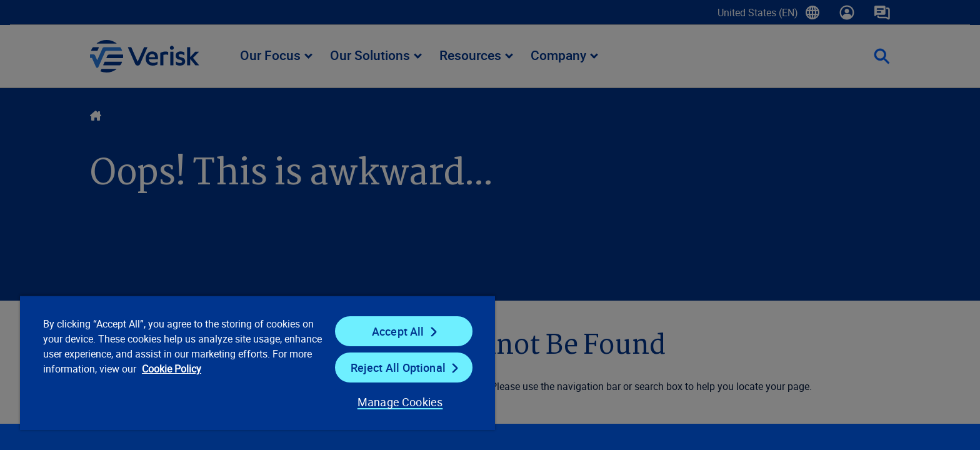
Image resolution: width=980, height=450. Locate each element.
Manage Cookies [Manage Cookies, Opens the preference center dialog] (400, 402)
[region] (257, 362)
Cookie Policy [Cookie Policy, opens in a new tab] (172, 369)
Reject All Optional (398, 367)
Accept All (398, 331)
